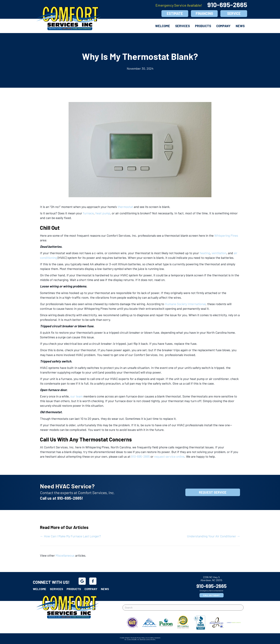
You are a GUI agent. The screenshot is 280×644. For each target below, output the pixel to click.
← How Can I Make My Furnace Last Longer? (70, 536)
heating (205, 253)
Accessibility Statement (153, 638)
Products (203, 26)
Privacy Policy (141, 638)
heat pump (103, 213)
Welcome (163, 26)
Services (182, 26)
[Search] (183, 608)
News (240, 26)
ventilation (219, 253)
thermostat (125, 207)
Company (223, 26)
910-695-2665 (227, 5)
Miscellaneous (65, 555)
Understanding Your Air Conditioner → (213, 536)
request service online (169, 456)
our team (77, 396)
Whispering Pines (226, 235)
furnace (88, 213)
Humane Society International (185, 304)
